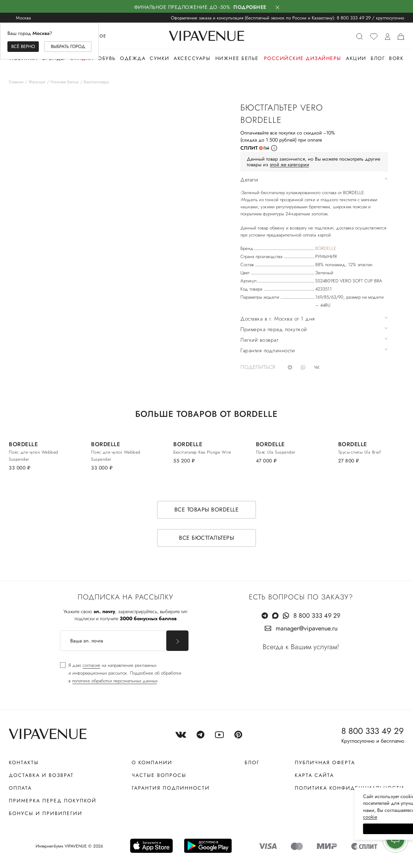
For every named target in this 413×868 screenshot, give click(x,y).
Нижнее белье (237, 58)
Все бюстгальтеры (206, 538)
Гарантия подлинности (171, 788)
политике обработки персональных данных (115, 681)
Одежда (133, 58)
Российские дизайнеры (303, 58)
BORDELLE (326, 248)
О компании (152, 762)
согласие (91, 665)
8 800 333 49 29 (354, 18)
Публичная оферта (325, 762)
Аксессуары (192, 58)
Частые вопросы (159, 775)
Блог (378, 58)
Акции (356, 58)
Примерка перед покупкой (53, 801)
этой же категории (289, 164)
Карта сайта (314, 775)
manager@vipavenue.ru (307, 628)
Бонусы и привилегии (46, 813)
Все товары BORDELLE (207, 510)
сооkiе (274, 817)
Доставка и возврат (41, 775)
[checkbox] (121, 673)
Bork (396, 58)
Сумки (160, 58)
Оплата (20, 788)
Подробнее (250, 7)
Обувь (107, 58)
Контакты (24, 762)
